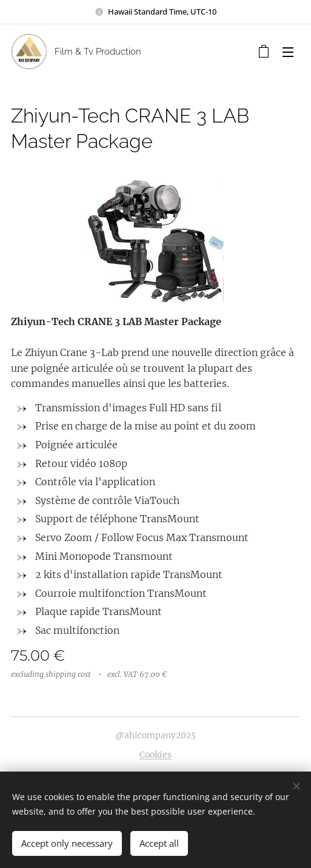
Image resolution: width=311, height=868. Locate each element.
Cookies (155, 755)
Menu (288, 52)
